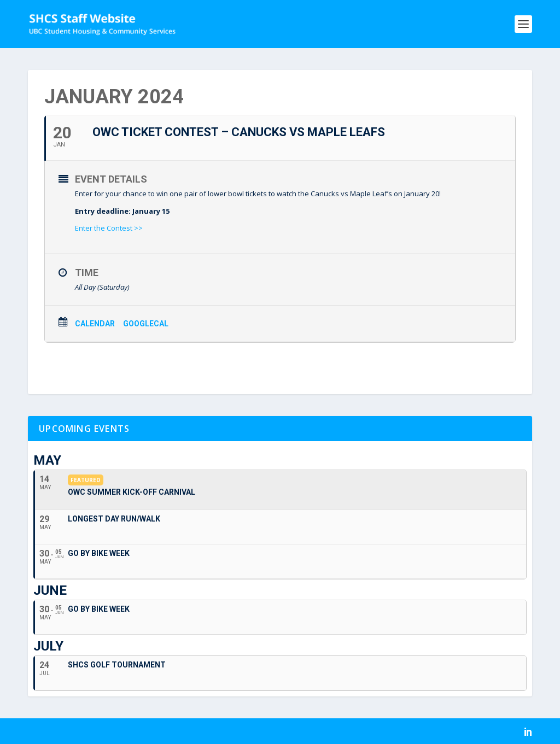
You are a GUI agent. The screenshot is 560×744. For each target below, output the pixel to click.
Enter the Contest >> (109, 228)
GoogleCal (146, 324)
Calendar (95, 324)
